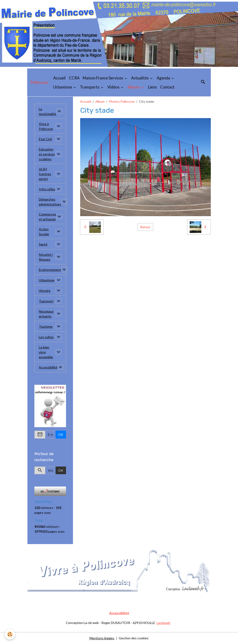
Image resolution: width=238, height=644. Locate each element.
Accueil (59, 78)
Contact (167, 87)
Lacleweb (164, 623)
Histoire (45, 291)
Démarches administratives (50, 202)
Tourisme (46, 326)
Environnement (50, 270)
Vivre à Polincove (46, 126)
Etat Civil (45, 139)
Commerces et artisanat (48, 217)
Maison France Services (103, 78)
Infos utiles (47, 189)
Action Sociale (44, 232)
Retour (145, 227)
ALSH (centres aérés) (45, 174)
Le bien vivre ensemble (46, 352)
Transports (90, 87)
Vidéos (114, 87)
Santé (43, 244)
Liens (152, 87)
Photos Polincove (122, 101)
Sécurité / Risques (46, 257)
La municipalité (48, 111)
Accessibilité (48, 367)
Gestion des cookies (134, 638)
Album (100, 101)
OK (61, 434)
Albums (134, 87)
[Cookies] (10, 634)
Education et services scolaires (47, 154)
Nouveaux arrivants (46, 314)
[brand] (39, 82)
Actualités (140, 78)
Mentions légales (102, 638)
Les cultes (46, 337)
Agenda (164, 78)
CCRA (74, 78)
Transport (46, 301)
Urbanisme (63, 87)
